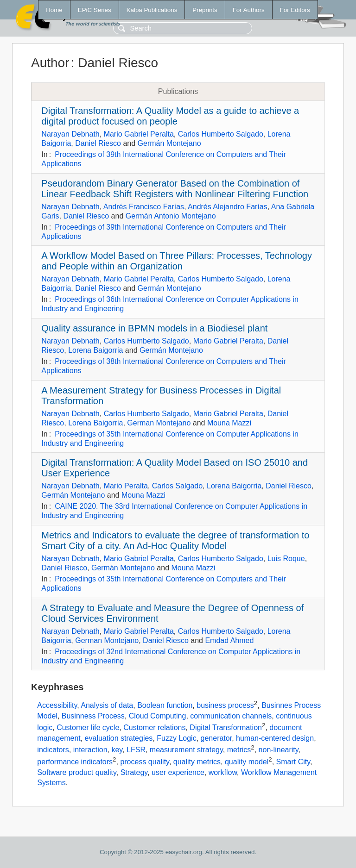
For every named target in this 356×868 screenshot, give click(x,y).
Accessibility (57, 706)
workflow (223, 772)
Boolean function (165, 706)
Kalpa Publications (152, 10)
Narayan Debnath (70, 134)
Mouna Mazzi (229, 423)
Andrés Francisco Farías (144, 207)
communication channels (231, 716)
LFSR (136, 750)
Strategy (134, 772)
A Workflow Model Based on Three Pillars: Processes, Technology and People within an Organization (177, 261)
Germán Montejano (169, 143)
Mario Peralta (126, 486)
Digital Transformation (226, 728)
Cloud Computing (158, 716)
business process (225, 706)
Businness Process (93, 716)
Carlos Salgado (177, 486)
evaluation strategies (119, 738)
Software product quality (76, 772)
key (117, 750)
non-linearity (279, 750)
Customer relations (154, 728)
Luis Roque (286, 559)
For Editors (295, 10)
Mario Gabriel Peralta (139, 134)
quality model (247, 762)
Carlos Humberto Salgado (221, 134)
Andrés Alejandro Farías (228, 207)
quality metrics (197, 762)
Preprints (205, 10)
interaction (90, 750)
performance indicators (75, 762)
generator (216, 738)
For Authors (249, 10)
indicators (53, 750)
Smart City (293, 762)
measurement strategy (186, 750)
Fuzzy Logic (176, 738)
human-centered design (275, 738)
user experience (178, 772)
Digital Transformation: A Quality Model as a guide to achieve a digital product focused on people (170, 116)
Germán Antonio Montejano (171, 216)
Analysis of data (107, 706)
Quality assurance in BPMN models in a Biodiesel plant (154, 328)
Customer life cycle (88, 728)
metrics (239, 750)
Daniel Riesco (98, 143)
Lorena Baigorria (95, 350)
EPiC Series (95, 10)
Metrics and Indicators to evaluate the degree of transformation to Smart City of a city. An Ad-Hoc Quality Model (175, 540)
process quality (145, 762)
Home (54, 10)
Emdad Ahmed (229, 640)
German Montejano (159, 423)
